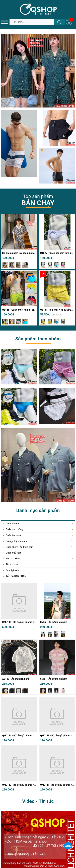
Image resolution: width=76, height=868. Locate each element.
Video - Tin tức (38, 801)
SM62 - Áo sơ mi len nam (54, 622)
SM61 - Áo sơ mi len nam (54, 679)
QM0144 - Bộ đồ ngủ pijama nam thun (22, 736)
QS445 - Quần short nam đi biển (19, 310)
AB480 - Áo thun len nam (16, 679)
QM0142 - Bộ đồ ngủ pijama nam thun (22, 785)
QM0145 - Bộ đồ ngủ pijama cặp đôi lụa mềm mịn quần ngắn (34, 622)
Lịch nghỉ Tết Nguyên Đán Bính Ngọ (22, 819)
